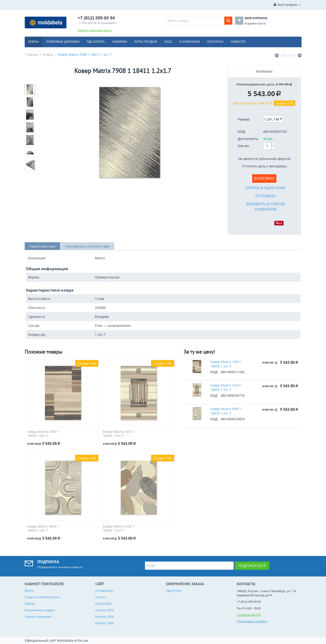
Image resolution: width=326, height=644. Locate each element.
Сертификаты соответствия (87, 246)
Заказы (30, 603)
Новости (238, 42)
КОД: (242, 131)
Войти (29, 591)
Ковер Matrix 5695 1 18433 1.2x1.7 (43, 529)
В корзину (264, 178)
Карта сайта (104, 603)
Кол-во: (244, 146)
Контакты (215, 42)
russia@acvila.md (249, 615)
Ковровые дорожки (63, 42)
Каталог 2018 (105, 610)
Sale (168, 42)
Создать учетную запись (42, 597)
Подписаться (252, 566)
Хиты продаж (146, 42)
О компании (190, 42)
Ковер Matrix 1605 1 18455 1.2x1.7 (43, 434)
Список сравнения (38, 617)
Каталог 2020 (105, 623)
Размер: (244, 119)
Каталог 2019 (105, 617)
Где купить (96, 42)
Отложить (266, 196)
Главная (32, 55)
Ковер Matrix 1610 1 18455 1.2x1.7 (119, 434)
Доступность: (248, 139)
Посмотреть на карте (252, 621)
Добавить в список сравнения (266, 207)
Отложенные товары (40, 610)
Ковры (34, 42)
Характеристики (42, 246)
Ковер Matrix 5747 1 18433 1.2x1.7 (119, 529)
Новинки (120, 42)
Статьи (100, 597)
